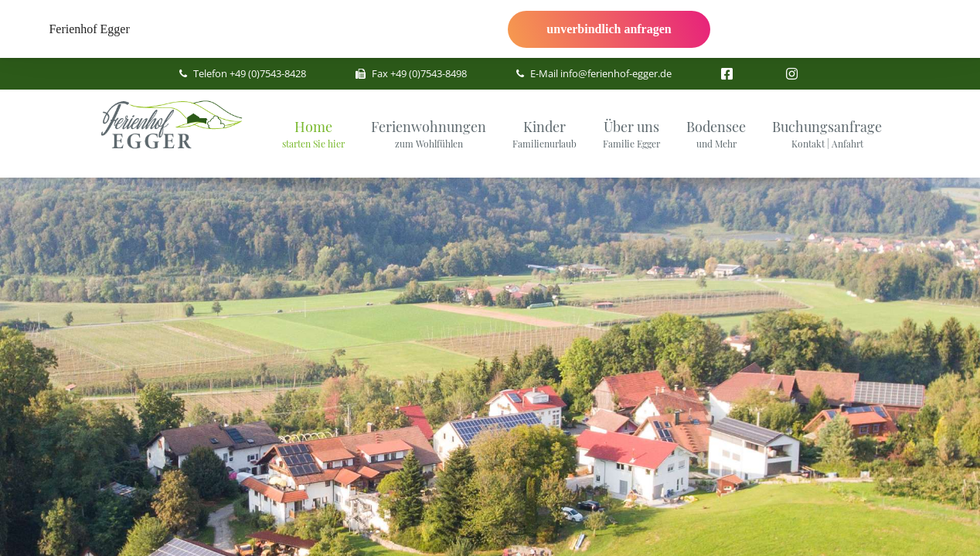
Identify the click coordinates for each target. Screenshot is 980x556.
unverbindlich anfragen (609, 29)
